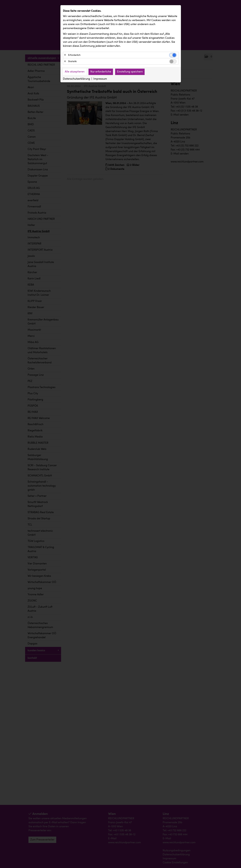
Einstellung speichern (130, 72)
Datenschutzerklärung (76, 79)
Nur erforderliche (101, 72)
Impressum (100, 79)
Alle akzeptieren (75, 72)
